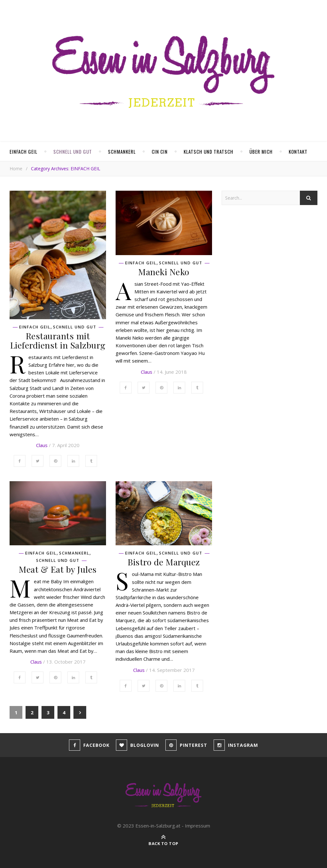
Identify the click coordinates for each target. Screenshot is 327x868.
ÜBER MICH (261, 151)
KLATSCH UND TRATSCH (209, 151)
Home (16, 169)
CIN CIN (160, 151)
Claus (42, 445)
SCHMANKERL (122, 151)
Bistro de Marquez (164, 562)
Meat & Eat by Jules (58, 569)
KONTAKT (298, 151)
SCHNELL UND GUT (73, 151)
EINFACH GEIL (23, 151)
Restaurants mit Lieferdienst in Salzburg (58, 340)
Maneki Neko (164, 272)
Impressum (198, 826)
